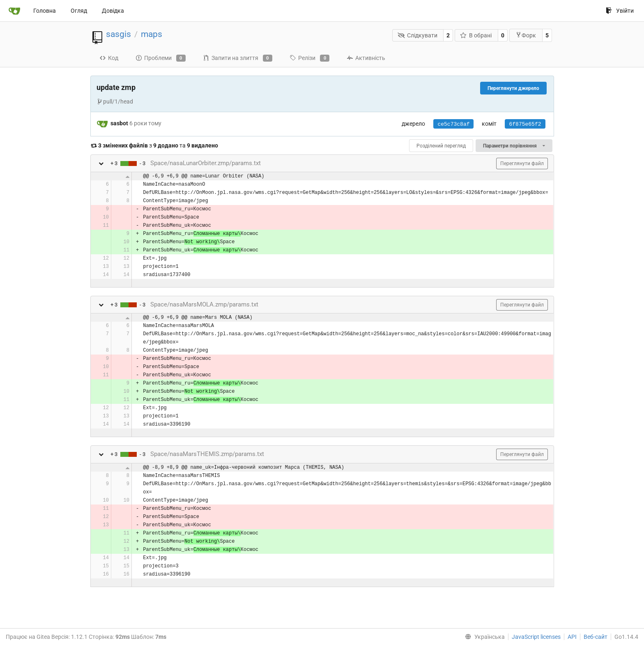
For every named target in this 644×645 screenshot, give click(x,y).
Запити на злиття (238, 58)
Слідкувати (417, 35)
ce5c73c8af (453, 124)
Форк (526, 35)
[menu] (483, 637)
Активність (366, 58)
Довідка (113, 11)
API (572, 637)
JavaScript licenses (536, 637)
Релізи (309, 58)
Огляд (79, 11)
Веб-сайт (596, 637)
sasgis (118, 34)
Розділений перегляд (441, 146)
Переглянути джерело (513, 88)
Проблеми (161, 58)
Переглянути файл (522, 164)
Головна (45, 11)
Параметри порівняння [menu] (514, 146)
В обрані (476, 35)
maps (152, 34)
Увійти (620, 11)
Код (109, 58)
